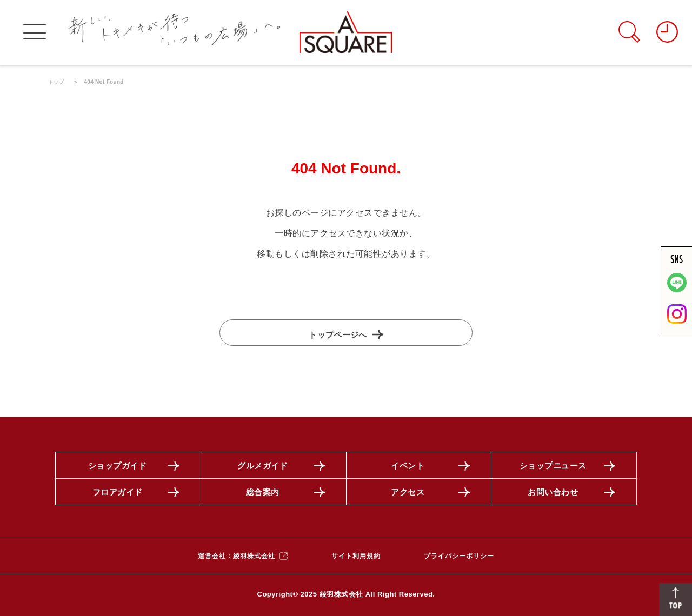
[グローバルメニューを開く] (35, 32)
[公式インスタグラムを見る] (677, 322)
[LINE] (677, 290)
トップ (57, 82)
